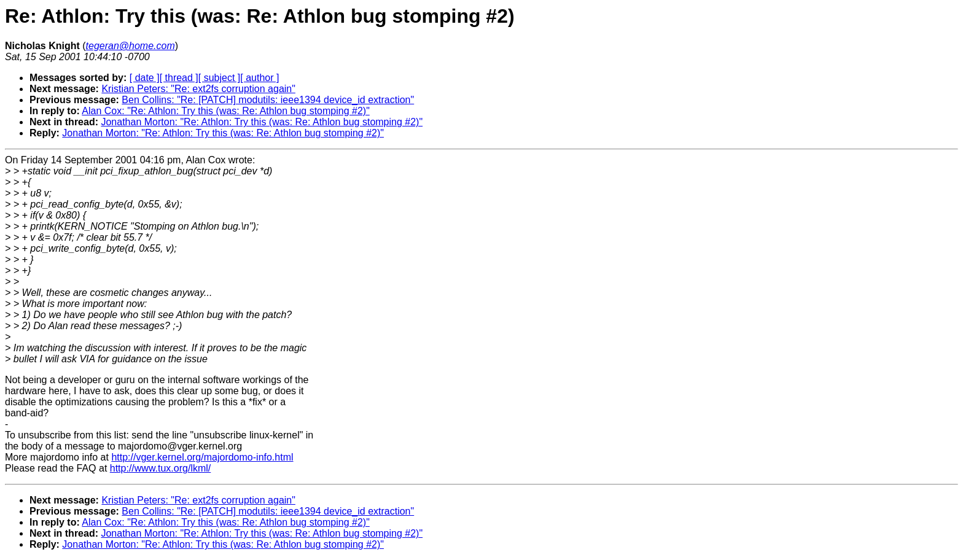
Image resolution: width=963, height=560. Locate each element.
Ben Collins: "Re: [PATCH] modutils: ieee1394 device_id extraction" (268, 100)
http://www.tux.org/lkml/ (161, 468)
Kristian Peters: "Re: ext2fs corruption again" (198, 89)
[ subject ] (219, 78)
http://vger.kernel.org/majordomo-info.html (202, 457)
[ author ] (259, 78)
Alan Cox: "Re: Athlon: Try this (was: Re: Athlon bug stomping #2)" (225, 111)
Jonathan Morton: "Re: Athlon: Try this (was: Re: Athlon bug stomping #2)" (262, 122)
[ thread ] (179, 78)
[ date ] (145, 78)
